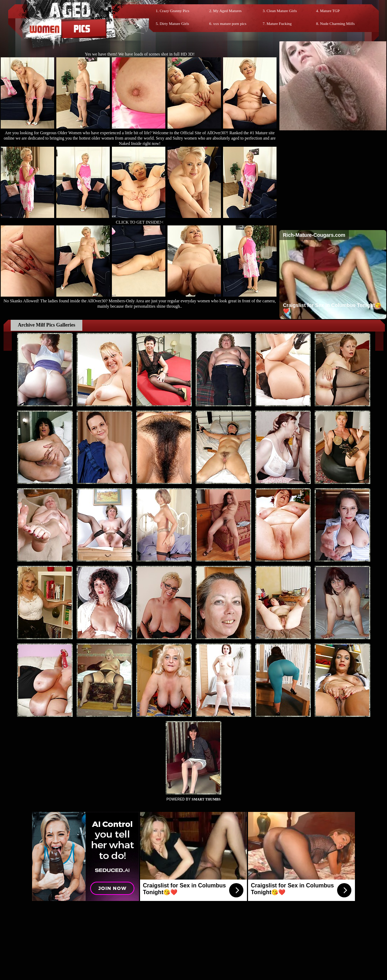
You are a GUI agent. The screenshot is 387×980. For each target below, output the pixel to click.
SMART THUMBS (206, 799)
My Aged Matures (227, 11)
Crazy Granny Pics (174, 11)
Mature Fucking (279, 24)
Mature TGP (330, 11)
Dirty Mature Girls (174, 24)
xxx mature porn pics (230, 24)
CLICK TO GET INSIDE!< (140, 222)
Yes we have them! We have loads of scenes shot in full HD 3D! (140, 54)
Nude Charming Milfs (337, 24)
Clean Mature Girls (282, 11)
